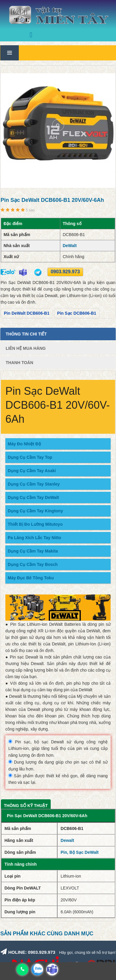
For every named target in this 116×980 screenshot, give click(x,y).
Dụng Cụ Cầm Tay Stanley (34, 484)
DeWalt (70, 246)
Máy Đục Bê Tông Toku (31, 578)
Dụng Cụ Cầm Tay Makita (33, 551)
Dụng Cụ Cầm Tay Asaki (32, 471)
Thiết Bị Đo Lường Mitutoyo (35, 524)
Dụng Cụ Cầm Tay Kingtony (35, 511)
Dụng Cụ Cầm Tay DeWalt (33, 497)
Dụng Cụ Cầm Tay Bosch (33, 564)
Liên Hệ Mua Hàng (26, 348)
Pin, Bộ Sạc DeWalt (80, 852)
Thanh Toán (19, 363)
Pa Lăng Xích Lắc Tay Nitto (34, 538)
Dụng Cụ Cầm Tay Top (30, 457)
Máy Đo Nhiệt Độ (24, 444)
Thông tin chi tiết (26, 334)
